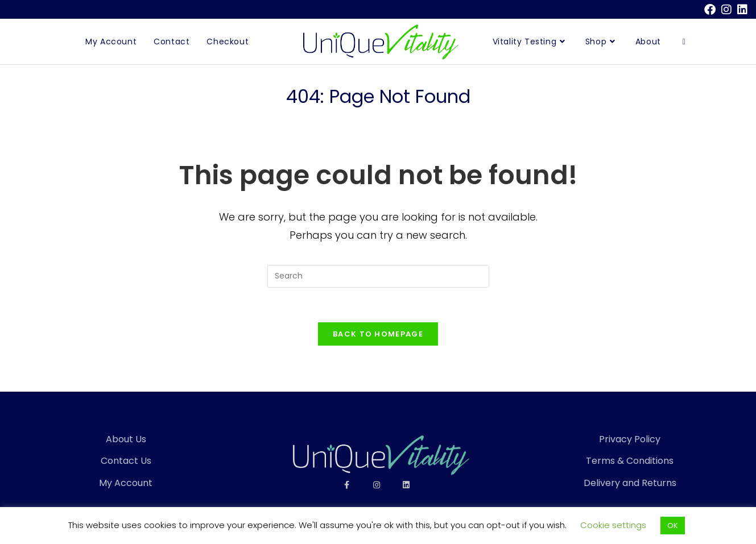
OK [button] (673, 526)
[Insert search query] (378, 276)
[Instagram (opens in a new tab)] (726, 10)
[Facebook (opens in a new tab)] (710, 10)
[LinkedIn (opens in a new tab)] (741, 10)
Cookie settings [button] (613, 525)
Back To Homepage (378, 334)
